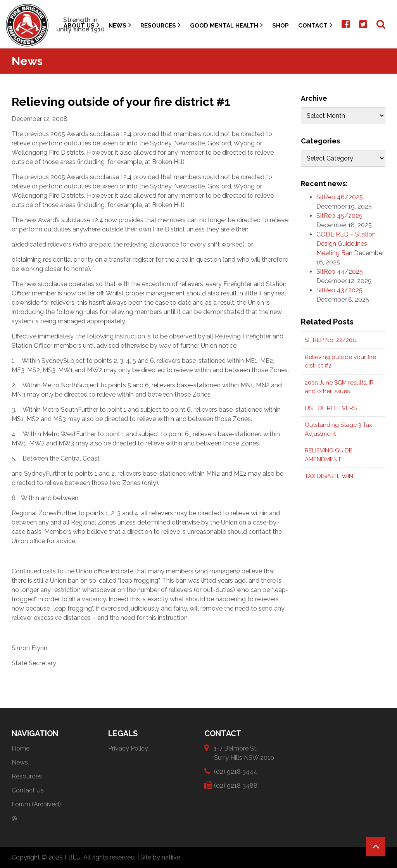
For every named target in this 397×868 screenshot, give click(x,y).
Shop (280, 26)
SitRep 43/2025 (339, 290)
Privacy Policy (128, 748)
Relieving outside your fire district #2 (340, 362)
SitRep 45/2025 (339, 216)
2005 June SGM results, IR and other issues (339, 387)
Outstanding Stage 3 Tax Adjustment (338, 429)
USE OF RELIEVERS (331, 408)
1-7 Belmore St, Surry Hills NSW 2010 (244, 753)
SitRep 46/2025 (340, 197)
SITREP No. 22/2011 (331, 340)
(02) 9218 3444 (236, 771)
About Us (81, 25)
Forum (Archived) (36, 804)
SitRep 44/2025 (340, 272)
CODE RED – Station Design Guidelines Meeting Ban (346, 244)
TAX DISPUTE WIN (329, 476)
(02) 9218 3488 (236, 785)
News (120, 25)
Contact (315, 25)
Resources (161, 25)
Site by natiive (160, 857)
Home (21, 748)
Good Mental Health (226, 25)
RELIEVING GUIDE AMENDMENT (329, 455)
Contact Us (28, 790)
